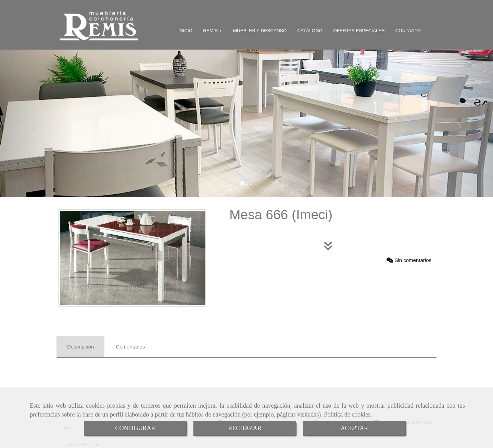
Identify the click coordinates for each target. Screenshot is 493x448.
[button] (37, 122)
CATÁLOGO (310, 29)
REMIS (213, 29)
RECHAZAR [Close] (245, 428)
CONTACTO (408, 29)
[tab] (80, 346)
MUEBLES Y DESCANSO (260, 29)
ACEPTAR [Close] (355, 428)
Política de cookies (347, 414)
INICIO (185, 29)
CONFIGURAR (135, 428)
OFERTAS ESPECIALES (359, 29)
